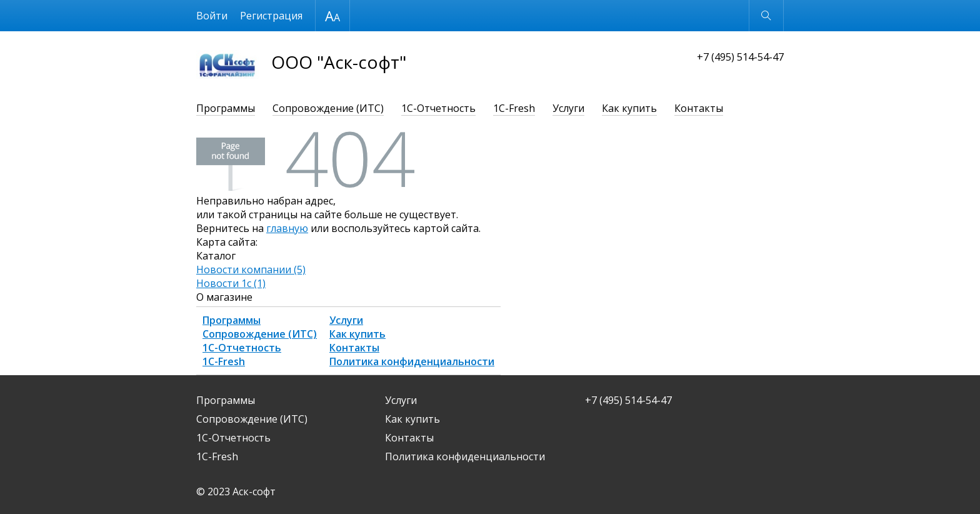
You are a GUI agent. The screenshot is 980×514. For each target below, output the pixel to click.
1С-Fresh (514, 108)
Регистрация (271, 16)
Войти (212, 16)
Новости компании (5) (251, 270)
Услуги (568, 108)
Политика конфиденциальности (412, 361)
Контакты (699, 108)
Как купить (629, 108)
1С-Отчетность (438, 108)
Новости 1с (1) (231, 283)
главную (287, 228)
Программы (226, 108)
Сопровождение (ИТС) (328, 108)
